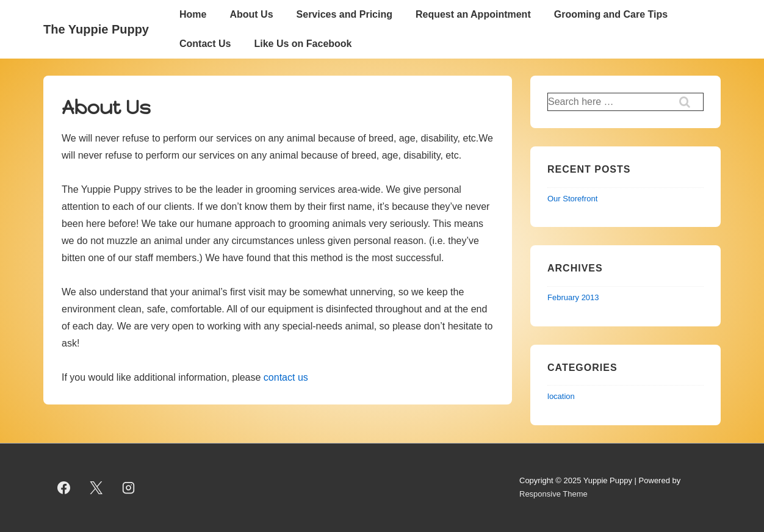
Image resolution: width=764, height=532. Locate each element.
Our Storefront (572, 199)
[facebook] (64, 487)
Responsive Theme (553, 494)
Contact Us (205, 44)
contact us (286, 377)
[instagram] (129, 487)
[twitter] (96, 487)
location (561, 396)
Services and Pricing (344, 14)
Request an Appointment (473, 14)
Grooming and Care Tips (611, 14)
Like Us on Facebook (303, 44)
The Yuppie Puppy (96, 29)
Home (193, 14)
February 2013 (573, 297)
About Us (251, 14)
